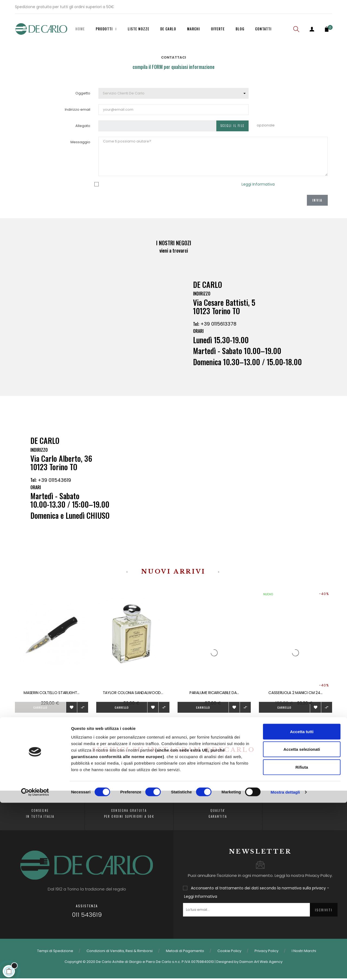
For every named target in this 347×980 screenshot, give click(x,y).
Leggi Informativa (258, 184)
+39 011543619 (54, 485)
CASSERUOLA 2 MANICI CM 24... (295, 693)
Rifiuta (302, 944)
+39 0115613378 (218, 329)
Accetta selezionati (302, 927)
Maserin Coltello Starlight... (51, 693)
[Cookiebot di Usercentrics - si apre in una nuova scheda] (35, 969)
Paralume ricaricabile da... (214, 693)
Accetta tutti (302, 909)
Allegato (83, 126)
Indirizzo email (78, 109)
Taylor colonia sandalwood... (133, 693)
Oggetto (83, 93)
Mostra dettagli (285, 969)
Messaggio (80, 142)
